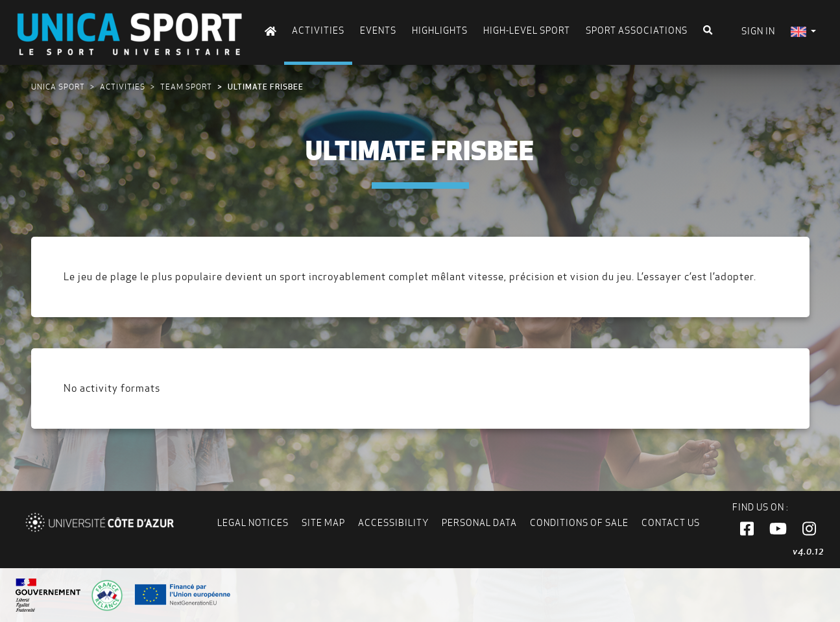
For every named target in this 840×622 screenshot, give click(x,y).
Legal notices (253, 523)
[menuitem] (803, 31)
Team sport (186, 87)
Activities (123, 87)
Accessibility (393, 523)
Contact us (671, 523)
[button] (747, 529)
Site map (323, 523)
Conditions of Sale (579, 523)
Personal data (479, 523)
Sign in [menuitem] (758, 31)
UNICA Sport (58, 87)
